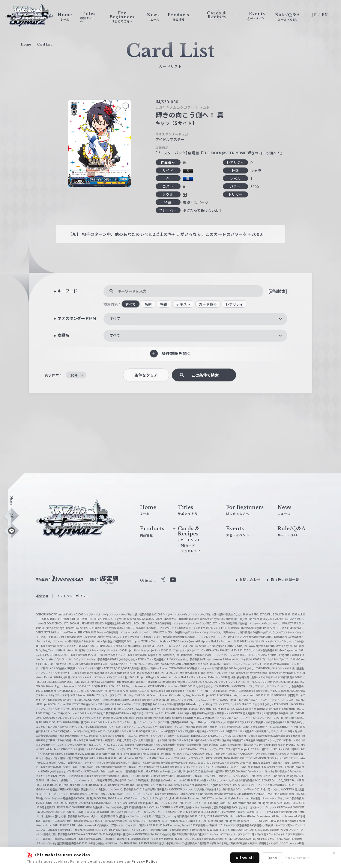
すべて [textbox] (115, 318)
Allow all (245, 858)
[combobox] (195, 319)
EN (325, 15)
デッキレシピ (191, 551)
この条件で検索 (205, 375)
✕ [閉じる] (334, 853)
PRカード (188, 545)
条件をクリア (146, 375)
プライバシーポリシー (73, 596)
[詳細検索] (278, 291)
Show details (298, 858)
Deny (273, 858)
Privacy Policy (145, 861)
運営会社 (42, 596)
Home (26, 44)
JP (314, 15)
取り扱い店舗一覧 (285, 579)
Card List (45, 44)
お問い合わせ (250, 579)
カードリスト (191, 540)
